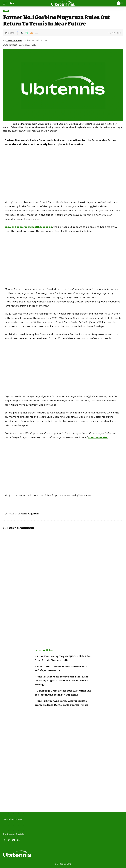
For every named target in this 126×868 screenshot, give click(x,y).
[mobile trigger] (6, 3)
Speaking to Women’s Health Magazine (29, 227)
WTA (6, 11)
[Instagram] (19, 841)
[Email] (31, 33)
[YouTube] (14, 841)
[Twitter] (9, 841)
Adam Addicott (15, 41)
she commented (99, 437)
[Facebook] (4, 841)
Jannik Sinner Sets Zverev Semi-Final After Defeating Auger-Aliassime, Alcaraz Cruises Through (61, 680)
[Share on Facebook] (17, 33)
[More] (36, 33)
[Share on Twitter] (22, 33)
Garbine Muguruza (28, 514)
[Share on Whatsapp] (27, 33)
